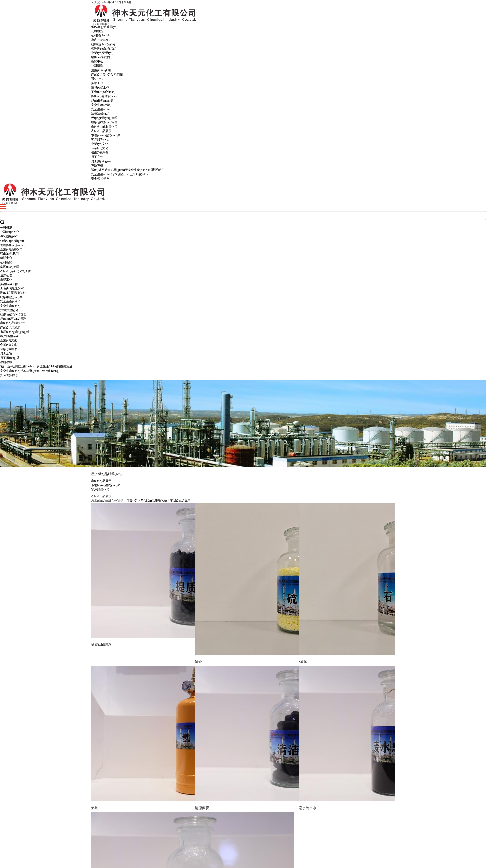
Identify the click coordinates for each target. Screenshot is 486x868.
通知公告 (97, 79)
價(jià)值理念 (100, 153)
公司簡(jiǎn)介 (101, 35)
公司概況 (97, 31)
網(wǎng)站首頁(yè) (104, 27)
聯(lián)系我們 (100, 57)
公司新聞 (97, 66)
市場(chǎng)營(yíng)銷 (106, 135)
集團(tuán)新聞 (101, 70)
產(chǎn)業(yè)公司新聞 (107, 75)
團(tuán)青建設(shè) (104, 96)
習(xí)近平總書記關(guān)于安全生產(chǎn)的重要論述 (127, 170)
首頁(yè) (132, 501)
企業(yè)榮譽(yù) (102, 53)
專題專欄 (97, 166)
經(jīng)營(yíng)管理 (104, 118)
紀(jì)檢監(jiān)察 (102, 101)
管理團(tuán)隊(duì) (104, 49)
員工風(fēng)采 (101, 161)
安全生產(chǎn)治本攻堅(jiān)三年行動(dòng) (121, 174)
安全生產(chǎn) (101, 105)
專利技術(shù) (100, 40)
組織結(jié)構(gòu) (103, 44)
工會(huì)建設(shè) (103, 92)
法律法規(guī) (100, 114)
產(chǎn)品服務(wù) (104, 126)
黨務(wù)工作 (100, 88)
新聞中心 (97, 61)
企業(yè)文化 (100, 144)
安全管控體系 (100, 179)
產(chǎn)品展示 (101, 131)
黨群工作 (97, 83)
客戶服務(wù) (100, 140)
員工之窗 (97, 157)
